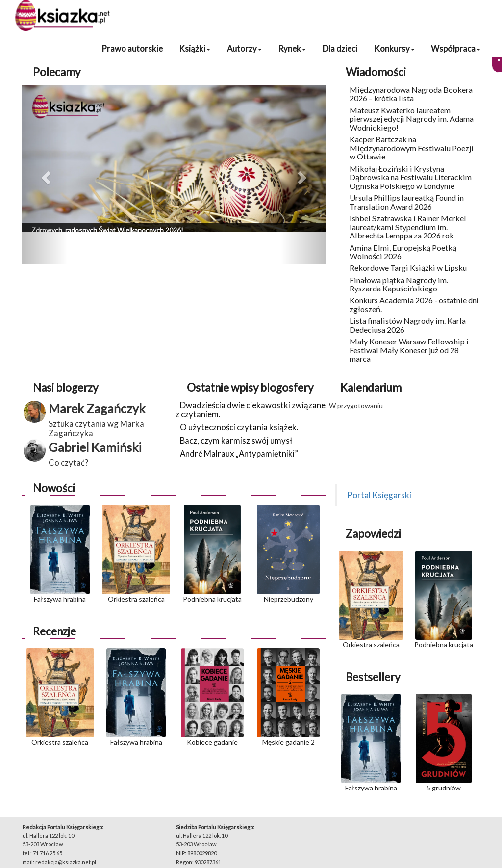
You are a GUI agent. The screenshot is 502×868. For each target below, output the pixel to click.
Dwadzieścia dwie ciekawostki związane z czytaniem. (250, 409)
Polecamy (57, 72)
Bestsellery (373, 677)
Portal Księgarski (379, 495)
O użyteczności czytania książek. (239, 427)
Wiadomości (376, 72)
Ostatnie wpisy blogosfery (250, 387)
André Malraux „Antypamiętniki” (239, 454)
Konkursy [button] (394, 48)
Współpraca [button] (456, 48)
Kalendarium (371, 387)
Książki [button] (195, 48)
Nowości (54, 488)
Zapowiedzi (373, 534)
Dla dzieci (340, 48)
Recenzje (54, 631)
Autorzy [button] (244, 48)
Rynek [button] (292, 48)
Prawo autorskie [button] (132, 48)
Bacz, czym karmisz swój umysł (236, 440)
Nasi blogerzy (65, 387)
